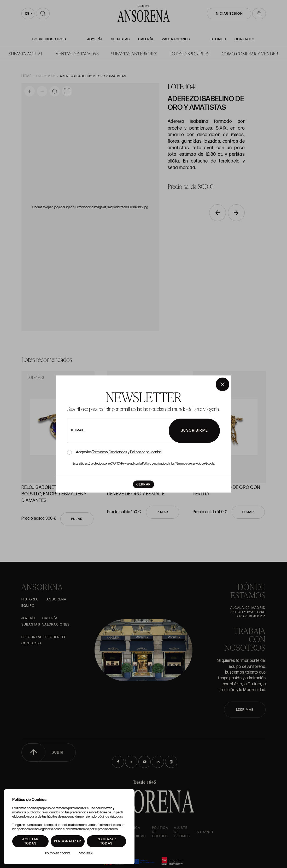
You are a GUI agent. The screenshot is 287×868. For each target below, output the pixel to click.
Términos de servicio (188, 464)
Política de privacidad (146, 452)
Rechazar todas (106, 841)
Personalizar (68, 841)
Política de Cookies (58, 854)
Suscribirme (194, 430)
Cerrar (144, 484)
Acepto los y (119, 452)
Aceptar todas (30, 841)
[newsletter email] (132, 431)
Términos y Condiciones (110, 452)
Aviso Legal (86, 854)
